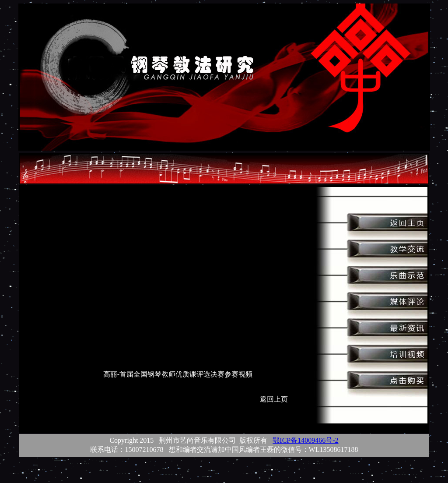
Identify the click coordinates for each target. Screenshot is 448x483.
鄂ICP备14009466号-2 (305, 440)
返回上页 (274, 399)
